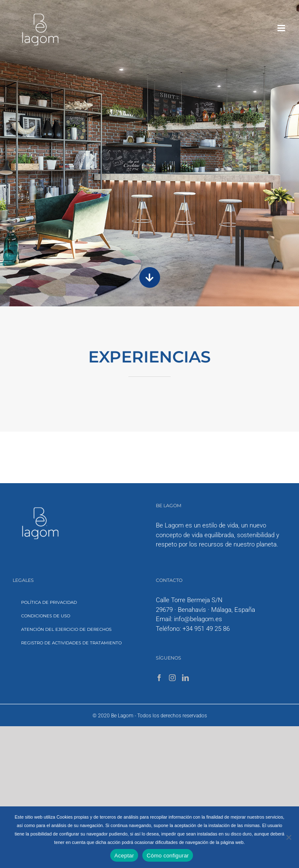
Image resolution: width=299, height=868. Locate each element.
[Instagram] (172, 678)
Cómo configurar (168, 856)
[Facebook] (159, 678)
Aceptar (124, 856)
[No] (288, 837)
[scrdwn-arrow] (150, 267)
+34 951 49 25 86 (206, 629)
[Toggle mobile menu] (282, 28)
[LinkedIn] (185, 678)
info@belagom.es (198, 619)
